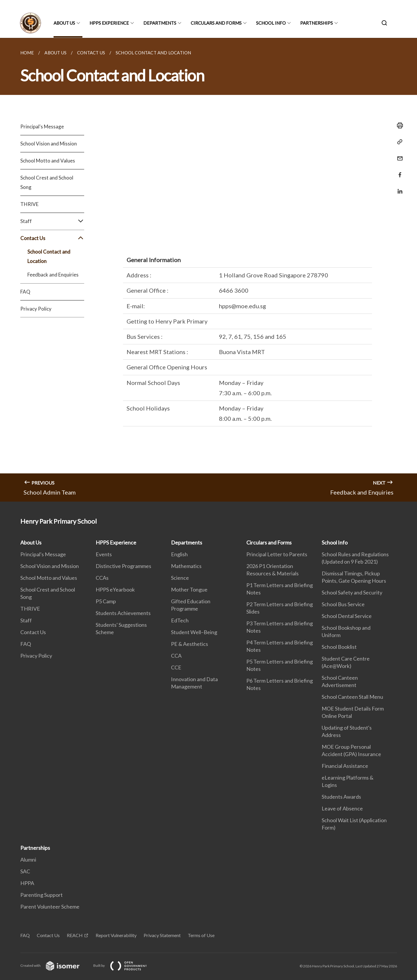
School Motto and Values (48, 161)
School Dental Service (347, 616)
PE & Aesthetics (190, 644)
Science (180, 578)
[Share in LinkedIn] (398, 188)
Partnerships (317, 23)
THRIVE (29, 204)
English (179, 554)
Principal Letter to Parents (277, 554)
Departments (160, 23)
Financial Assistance (345, 766)
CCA (176, 656)
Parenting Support (41, 895)
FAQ (25, 292)
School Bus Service (343, 604)
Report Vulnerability (116, 935)
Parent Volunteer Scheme (50, 907)
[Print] (398, 125)
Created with (55, 965)
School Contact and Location (49, 256)
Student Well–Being (194, 632)
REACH (75, 935)
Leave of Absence (342, 808)
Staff (52, 221)
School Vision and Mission (49, 144)
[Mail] (398, 155)
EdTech (180, 620)
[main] (208, 270)
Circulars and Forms (216, 23)
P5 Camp (106, 601)
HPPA (27, 883)
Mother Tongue (189, 589)
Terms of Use (201, 935)
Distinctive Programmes (123, 566)
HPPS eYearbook (115, 589)
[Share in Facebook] (398, 171)
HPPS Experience (109, 23)
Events (104, 554)
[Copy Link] (398, 142)
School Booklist (339, 647)
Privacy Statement (162, 935)
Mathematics (186, 566)
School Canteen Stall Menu (352, 697)
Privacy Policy (36, 309)
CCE (176, 667)
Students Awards (341, 797)
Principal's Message (42, 127)
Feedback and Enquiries (53, 275)
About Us (64, 23)
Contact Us (52, 238)
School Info (271, 23)
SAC (25, 871)
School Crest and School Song (47, 182)
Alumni (28, 860)
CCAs (102, 578)
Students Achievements (123, 613)
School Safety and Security (352, 592)
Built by (125, 965)
